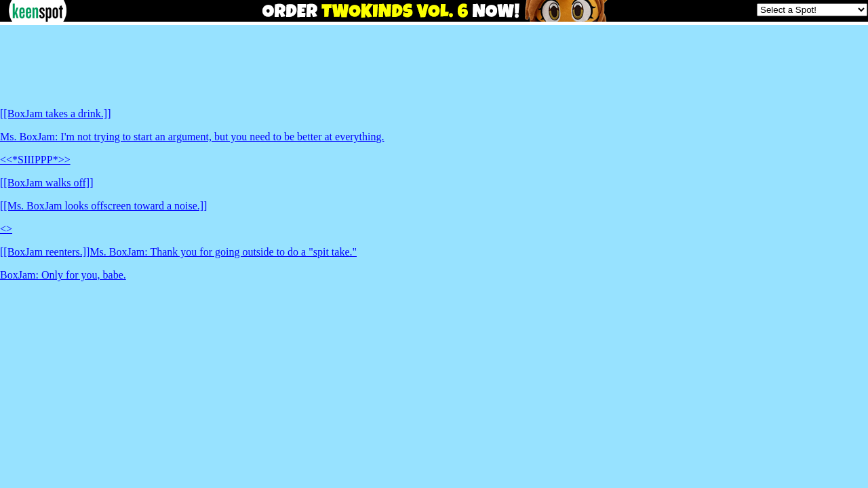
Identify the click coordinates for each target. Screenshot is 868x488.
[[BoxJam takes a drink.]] (56, 114)
